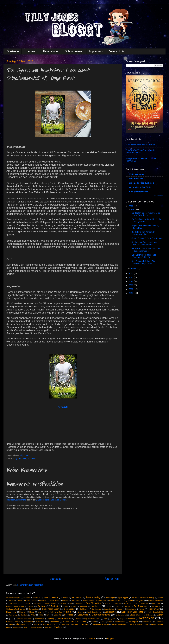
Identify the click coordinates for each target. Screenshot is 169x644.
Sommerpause (120, 622)
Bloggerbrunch (101, 601)
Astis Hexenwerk (137, 179)
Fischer (118, 606)
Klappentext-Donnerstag (132, 612)
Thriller (37, 624)
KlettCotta (24, 615)
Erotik (74, 606)
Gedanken (156, 606)
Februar (135, 269)
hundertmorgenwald (138, 192)
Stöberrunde (147, 622)
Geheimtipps (34, 609)
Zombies (58, 627)
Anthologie (110, 598)
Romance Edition (13, 622)
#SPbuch (27, 598)
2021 (131, 277)
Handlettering (96, 609)
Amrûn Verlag (93, 597)
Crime (108, 603)
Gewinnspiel (69, 609)
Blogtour (140, 600)
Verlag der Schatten (101, 624)
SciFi (94, 622)
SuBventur (159, 622)
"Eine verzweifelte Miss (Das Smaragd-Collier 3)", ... (143, 256)
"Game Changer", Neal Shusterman (147, 238)
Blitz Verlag (76, 601)
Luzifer (160, 615)
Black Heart (54, 600)
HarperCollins (109, 609)
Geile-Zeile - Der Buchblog (141, 183)
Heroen (120, 609)
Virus (26, 627)
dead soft (145, 603)
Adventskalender (51, 597)
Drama (31, 606)
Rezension (32, 459)
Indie (68, 612)
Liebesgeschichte (101, 615)
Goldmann (84, 609)
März (134, 209)
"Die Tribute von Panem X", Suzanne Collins (143, 233)
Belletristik (43, 601)
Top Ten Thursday (50, 624)
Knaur (33, 615)
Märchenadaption (24, 619)
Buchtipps (38, 603)
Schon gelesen (74, 51)
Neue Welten (64, 619)
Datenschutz (117, 51)
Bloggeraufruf (88, 601)
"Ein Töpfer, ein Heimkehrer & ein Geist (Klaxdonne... (146, 214)
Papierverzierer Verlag (92, 619)
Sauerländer (54, 622)
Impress (41, 612)
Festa (108, 606)
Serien (110, 622)
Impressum (96, 51)
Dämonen (117, 603)
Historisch (23, 612)
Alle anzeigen (158, 195)
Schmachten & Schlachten (75, 622)
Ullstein (75, 624)
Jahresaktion (111, 612)
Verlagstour (17, 627)
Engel (65, 606)
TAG (11, 624)
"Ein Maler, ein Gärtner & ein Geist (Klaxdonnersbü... (146, 250)
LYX (12, 619)
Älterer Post (112, 579)
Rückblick (40, 622)
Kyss (48, 615)
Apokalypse (123, 597)
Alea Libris (76, 597)
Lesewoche (83, 615)
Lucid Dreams (149, 615)
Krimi (41, 615)
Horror (32, 612)
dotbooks (156, 603)
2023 (131, 206)
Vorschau (48, 627)
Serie (102, 622)
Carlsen (63, 603)
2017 (131, 293)
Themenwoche (23, 624)
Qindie (113, 619)
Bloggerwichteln (115, 601)
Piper (106, 619)
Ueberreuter (65, 624)
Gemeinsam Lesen (51, 609)
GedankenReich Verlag (16, 609)
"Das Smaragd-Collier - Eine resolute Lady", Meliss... (143, 262)
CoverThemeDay (93, 603)
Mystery (51, 619)
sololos (92, 638)
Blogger (111, 638)
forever (127, 606)
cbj (71, 603)
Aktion (66, 598)
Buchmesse (26, 603)
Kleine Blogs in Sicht (155, 612)
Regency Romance (128, 619)
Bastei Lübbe (31, 600)
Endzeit (54, 606)
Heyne (142, 609)
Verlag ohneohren (119, 624)
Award (20, 601)
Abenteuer (37, 598)
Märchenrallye (40, 619)
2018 (131, 289)
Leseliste (57, 615)
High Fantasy (154, 609)
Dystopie (41, 606)
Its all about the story (95, 612)
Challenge (79, 603)
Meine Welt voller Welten (140, 187)
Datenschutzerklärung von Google (51, 500)
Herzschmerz (131, 609)
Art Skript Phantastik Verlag (143, 598)
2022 (131, 273)
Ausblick (12, 601)
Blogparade (128, 600)
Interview (80, 612)
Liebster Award (121, 615)
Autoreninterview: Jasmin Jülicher (141, 144)
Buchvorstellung (50, 603)
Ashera (160, 598)
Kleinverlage (13, 615)
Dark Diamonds (131, 603)
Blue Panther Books (156, 601)
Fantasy (95, 606)
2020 (131, 281)
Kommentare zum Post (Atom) (31, 585)
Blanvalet (66, 601)
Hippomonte (11, 612)
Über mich (31, 51)
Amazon (63, 407)
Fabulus (84, 606)
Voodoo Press (36, 627)
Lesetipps (69, 615)
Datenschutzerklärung (16, 500)
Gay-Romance (20, 459)
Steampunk (134, 622)
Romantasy (28, 622)
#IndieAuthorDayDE (13, 598)
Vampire (85, 624)
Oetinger (78, 619)
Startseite (13, 51)
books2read (13, 603)
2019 (131, 285)
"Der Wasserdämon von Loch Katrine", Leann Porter (144, 243)
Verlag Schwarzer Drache (139, 624)
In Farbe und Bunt (55, 612)
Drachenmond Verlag (15, 606)
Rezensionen (51, 51)
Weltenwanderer (136, 174)
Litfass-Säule (135, 615)
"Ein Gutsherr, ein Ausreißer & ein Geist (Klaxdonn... (146, 220)
